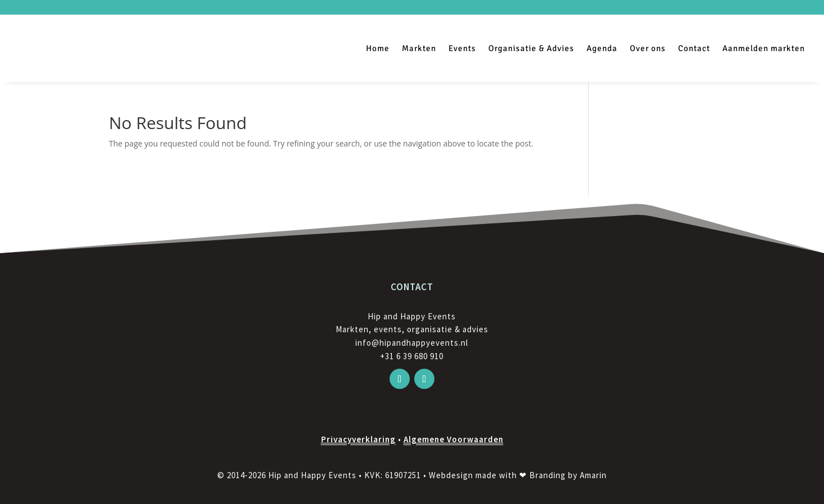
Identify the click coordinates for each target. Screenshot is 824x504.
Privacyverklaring (358, 439)
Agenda (602, 48)
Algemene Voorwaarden (454, 439)
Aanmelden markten (764, 48)
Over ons (648, 48)
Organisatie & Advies (531, 48)
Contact (694, 48)
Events (462, 48)
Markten (419, 48)
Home (378, 48)
